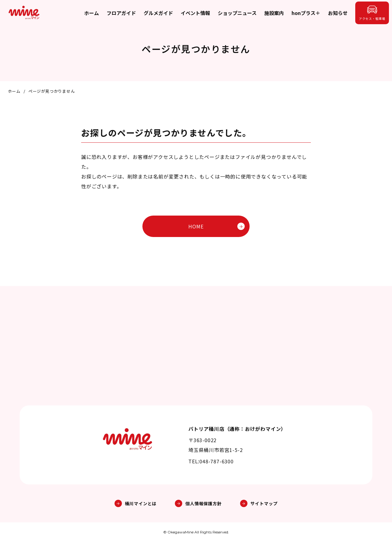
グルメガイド (158, 13)
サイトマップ (259, 503)
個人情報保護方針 (198, 503)
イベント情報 (195, 13)
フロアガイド (121, 13)
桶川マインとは (136, 503)
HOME (217, 226)
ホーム (92, 13)
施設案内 (274, 13)
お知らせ (338, 13)
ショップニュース (237, 13)
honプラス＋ (306, 13)
